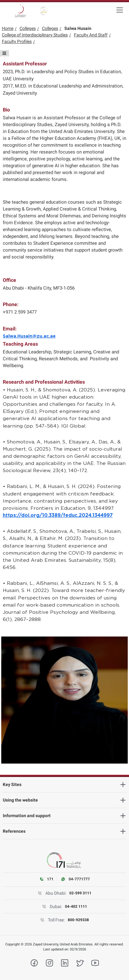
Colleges (28, 28)
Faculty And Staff (91, 35)
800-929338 (78, 920)
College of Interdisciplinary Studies (35, 35)
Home (8, 28)
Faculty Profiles (17, 41)
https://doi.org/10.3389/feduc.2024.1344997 (58, 516)
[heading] (65, 785)
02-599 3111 (80, 893)
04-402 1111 (76, 907)
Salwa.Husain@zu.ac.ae (29, 336)
